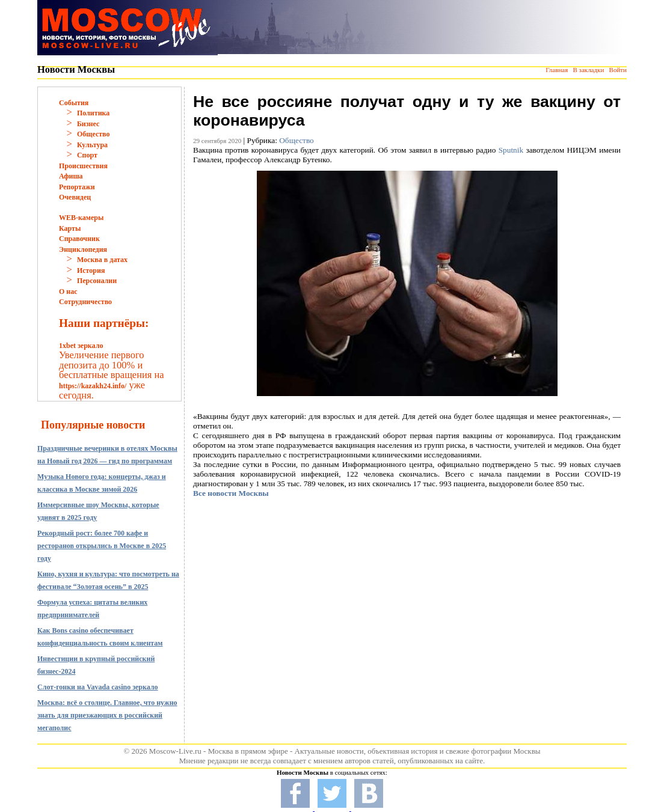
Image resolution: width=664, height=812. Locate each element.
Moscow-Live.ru (175, 751)
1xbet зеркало (81, 346)
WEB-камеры (81, 218)
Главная (557, 70)
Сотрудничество (85, 302)
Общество (94, 134)
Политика (93, 113)
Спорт (87, 155)
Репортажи (77, 187)
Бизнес (88, 124)
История (91, 270)
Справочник (79, 239)
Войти (618, 70)
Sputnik (511, 150)
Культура (92, 145)
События (74, 103)
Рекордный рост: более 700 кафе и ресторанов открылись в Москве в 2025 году (102, 546)
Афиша (71, 176)
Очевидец (75, 197)
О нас (68, 292)
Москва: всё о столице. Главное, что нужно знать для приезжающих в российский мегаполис (107, 715)
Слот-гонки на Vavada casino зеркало (98, 687)
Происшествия (83, 166)
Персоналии (97, 281)
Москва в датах (102, 260)
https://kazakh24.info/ (93, 386)
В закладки (588, 70)
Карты (70, 228)
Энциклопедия (83, 249)
